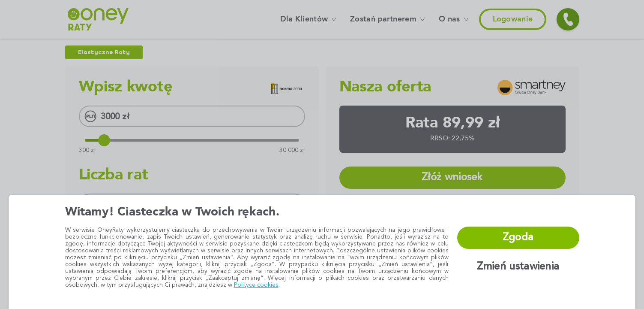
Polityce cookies (256, 285)
